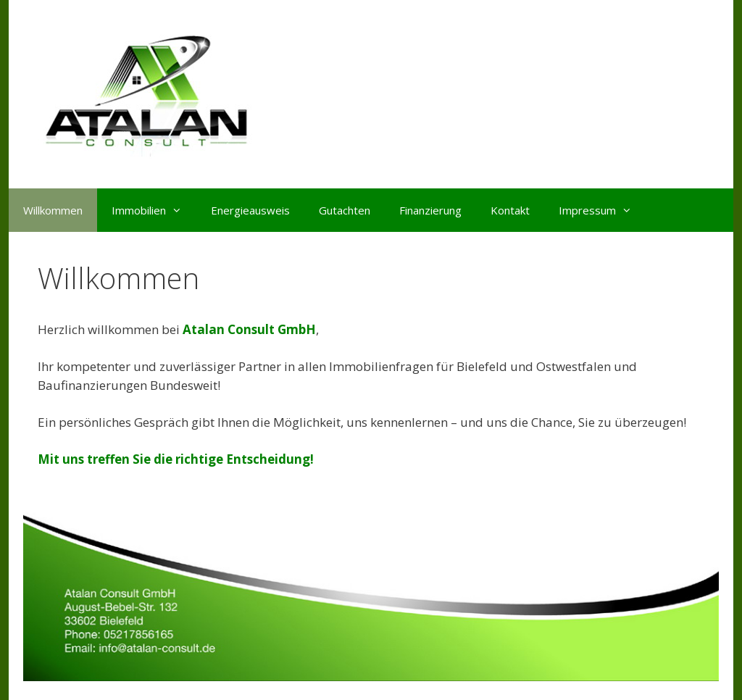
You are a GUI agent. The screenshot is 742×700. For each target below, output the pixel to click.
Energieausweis (250, 210)
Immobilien (154, 210)
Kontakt (510, 210)
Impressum (603, 210)
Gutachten (345, 210)
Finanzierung (430, 210)
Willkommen (53, 210)
